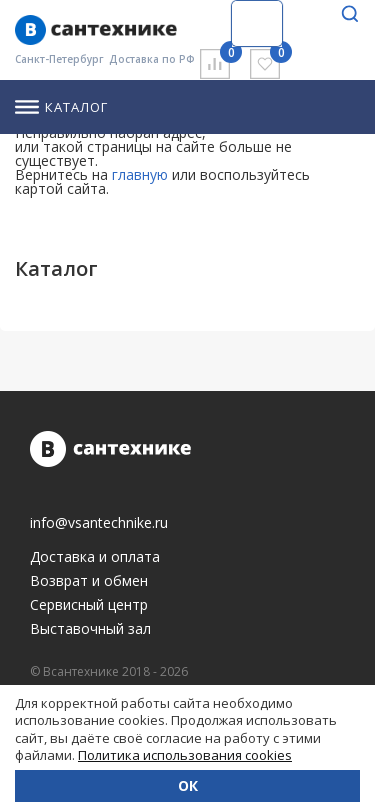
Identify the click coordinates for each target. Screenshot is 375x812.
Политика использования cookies (185, 755)
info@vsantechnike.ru (99, 523)
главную (140, 174)
